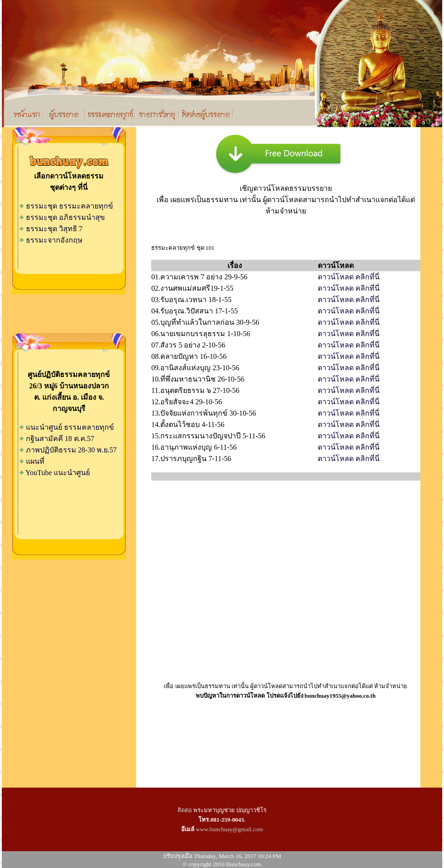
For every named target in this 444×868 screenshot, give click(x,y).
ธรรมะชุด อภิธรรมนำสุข (62, 217)
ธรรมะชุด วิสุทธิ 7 (51, 229)
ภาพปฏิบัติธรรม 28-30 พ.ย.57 (71, 450)
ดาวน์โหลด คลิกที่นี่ (349, 277)
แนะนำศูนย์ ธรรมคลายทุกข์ (70, 427)
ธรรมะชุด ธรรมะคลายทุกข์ (66, 206)
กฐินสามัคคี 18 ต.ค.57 (60, 439)
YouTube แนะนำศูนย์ (58, 473)
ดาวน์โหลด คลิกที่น (349, 390)
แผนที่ (35, 461)
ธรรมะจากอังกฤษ (51, 240)
